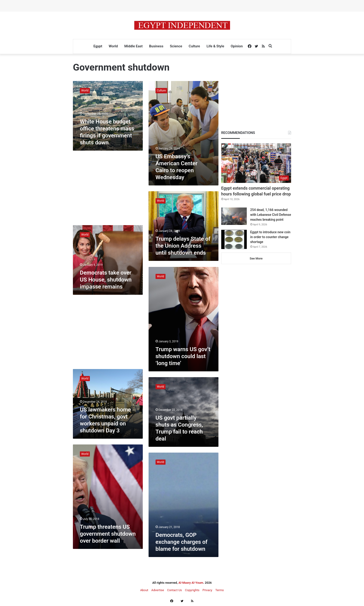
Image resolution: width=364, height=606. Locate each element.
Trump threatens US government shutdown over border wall (108, 534)
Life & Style (215, 46)
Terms (219, 590)
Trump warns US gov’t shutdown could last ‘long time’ (183, 356)
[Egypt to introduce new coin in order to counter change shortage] (234, 239)
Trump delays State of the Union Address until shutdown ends (183, 246)
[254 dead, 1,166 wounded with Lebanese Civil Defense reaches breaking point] (234, 216)
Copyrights (192, 590)
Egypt (98, 46)
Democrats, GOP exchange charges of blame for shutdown (182, 542)
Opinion (237, 46)
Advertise (158, 590)
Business (156, 46)
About (144, 590)
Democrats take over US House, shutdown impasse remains (106, 280)
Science (176, 46)
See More (256, 258)
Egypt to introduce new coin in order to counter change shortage (270, 237)
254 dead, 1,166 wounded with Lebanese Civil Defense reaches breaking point (271, 215)
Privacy (207, 590)
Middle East (133, 46)
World (113, 46)
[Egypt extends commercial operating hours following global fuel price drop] (256, 163)
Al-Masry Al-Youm (191, 583)
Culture (194, 46)
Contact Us (175, 590)
